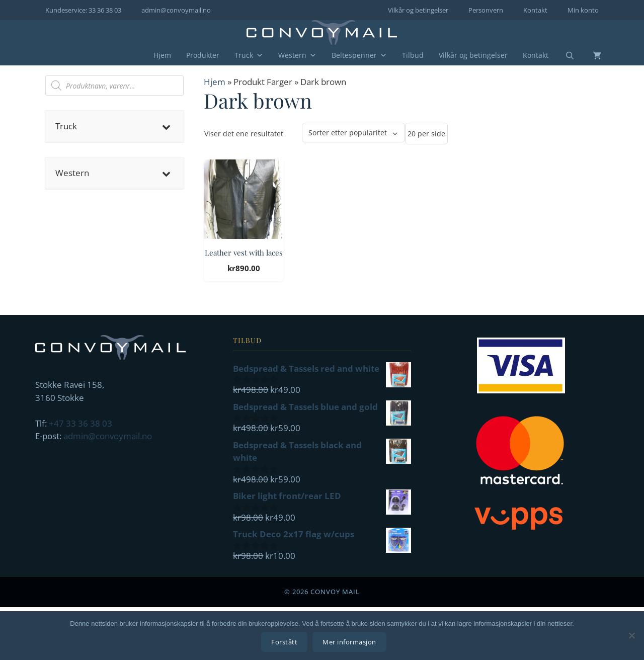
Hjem (162, 55)
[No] (631, 636)
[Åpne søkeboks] (563, 56)
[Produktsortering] (353, 133)
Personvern (486, 10)
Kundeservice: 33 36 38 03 (83, 10)
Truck (249, 55)
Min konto (583, 10)
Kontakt (535, 10)
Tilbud (413, 55)
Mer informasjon (350, 642)
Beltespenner (359, 55)
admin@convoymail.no (176, 10)
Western (297, 55)
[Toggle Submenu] (166, 126)
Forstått (285, 642)
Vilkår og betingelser (418, 10)
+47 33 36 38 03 (80, 423)
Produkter (203, 55)
